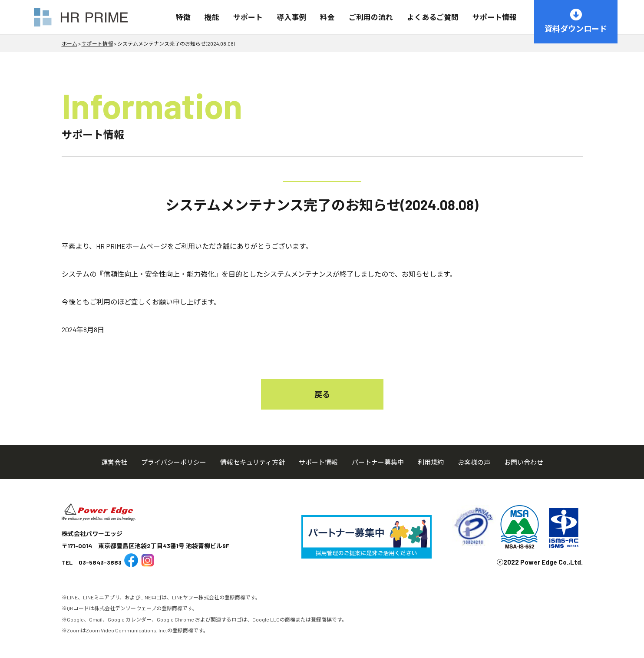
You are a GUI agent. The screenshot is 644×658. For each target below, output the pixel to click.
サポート (248, 17)
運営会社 (114, 462)
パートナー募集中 (378, 462)
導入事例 (291, 17)
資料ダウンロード (576, 21)
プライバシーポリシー (174, 462)
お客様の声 (474, 462)
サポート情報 (495, 17)
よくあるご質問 (433, 17)
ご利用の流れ (371, 17)
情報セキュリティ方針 (253, 462)
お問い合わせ (524, 462)
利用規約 (431, 462)
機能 (212, 17)
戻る (322, 394)
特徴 (183, 17)
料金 (327, 17)
